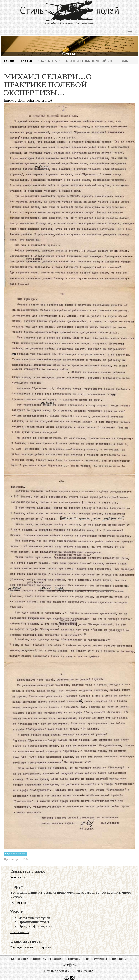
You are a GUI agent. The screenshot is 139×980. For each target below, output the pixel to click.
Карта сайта (20, 959)
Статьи (27, 61)
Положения (119, 959)
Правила (57, 959)
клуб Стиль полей (15, 854)
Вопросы (40, 959)
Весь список (20, 932)
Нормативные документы (87, 959)
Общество (18, 903)
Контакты (18, 877)
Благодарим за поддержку (31, 947)
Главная (10, 61)
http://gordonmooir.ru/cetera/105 (28, 101)
